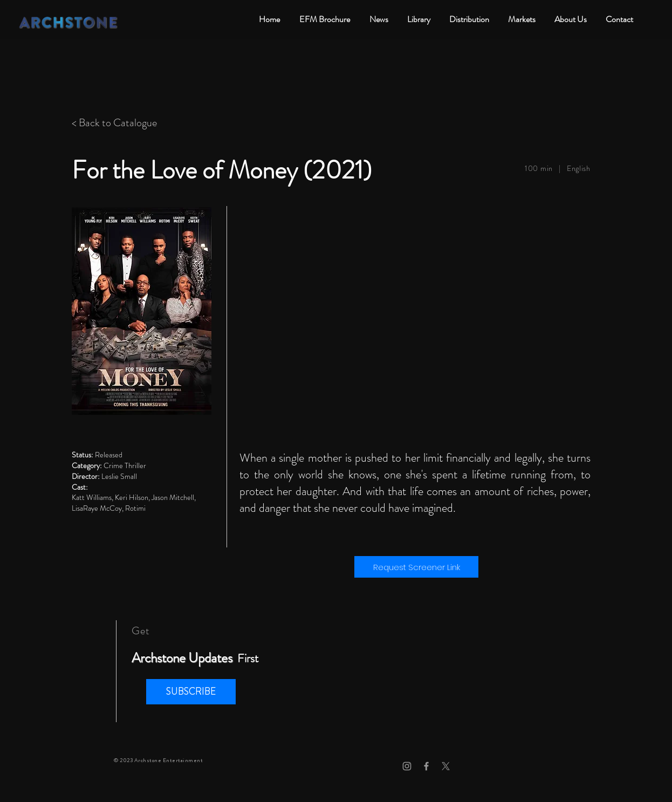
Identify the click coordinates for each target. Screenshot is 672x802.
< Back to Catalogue (114, 123)
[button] (191, 692)
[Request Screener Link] (416, 567)
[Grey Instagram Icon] (407, 766)
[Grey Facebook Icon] (426, 766)
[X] (446, 766)
